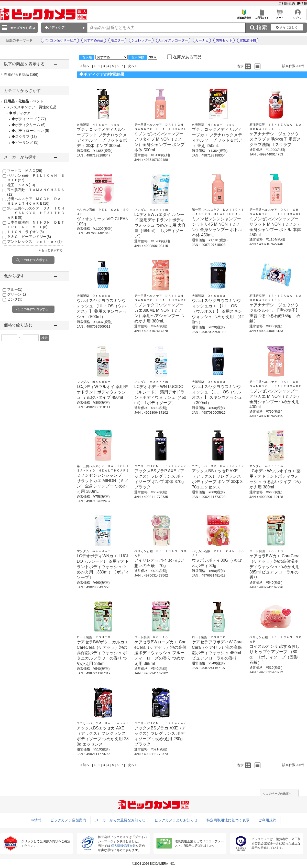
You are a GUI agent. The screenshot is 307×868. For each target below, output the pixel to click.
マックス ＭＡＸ (25, 171)
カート (280, 16)
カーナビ (202, 40)
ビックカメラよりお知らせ (176, 820)
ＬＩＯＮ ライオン (25, 232)
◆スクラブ (20, 137)
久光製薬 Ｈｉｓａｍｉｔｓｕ (98, 125)
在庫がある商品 (21, 75)
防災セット (224, 40)
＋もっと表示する (50, 250)
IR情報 (302, 3)
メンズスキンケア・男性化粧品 (31, 107)
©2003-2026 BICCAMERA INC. (153, 864)
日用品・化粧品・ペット (24, 101)
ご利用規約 (287, 3)
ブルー (15, 289)
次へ (131, 66)
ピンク (15, 299)
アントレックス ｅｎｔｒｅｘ (34, 242)
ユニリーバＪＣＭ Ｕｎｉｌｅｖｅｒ (160, 466)
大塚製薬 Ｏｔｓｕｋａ (94, 296)
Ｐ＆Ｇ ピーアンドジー (29, 237)
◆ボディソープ (24, 119)
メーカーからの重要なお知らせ (120, 820)
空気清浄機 (248, 40)
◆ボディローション (28, 131)
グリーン (17, 294)
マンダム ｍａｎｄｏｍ (151, 210)
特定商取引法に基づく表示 (228, 820)
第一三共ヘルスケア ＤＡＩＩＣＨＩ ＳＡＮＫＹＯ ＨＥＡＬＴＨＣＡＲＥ (36, 213)
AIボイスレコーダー (173, 40)
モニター (117, 40)
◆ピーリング (22, 142)
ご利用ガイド (262, 16)
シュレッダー (141, 40)
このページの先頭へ (279, 793)
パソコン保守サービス (60, 40)
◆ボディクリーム (26, 125)
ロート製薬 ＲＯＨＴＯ (266, 551)
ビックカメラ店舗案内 (68, 820)
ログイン (298, 16)
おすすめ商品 (94, 40)
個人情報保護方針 (123, 846)
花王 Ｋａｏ (21, 185)
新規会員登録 (244, 16)
